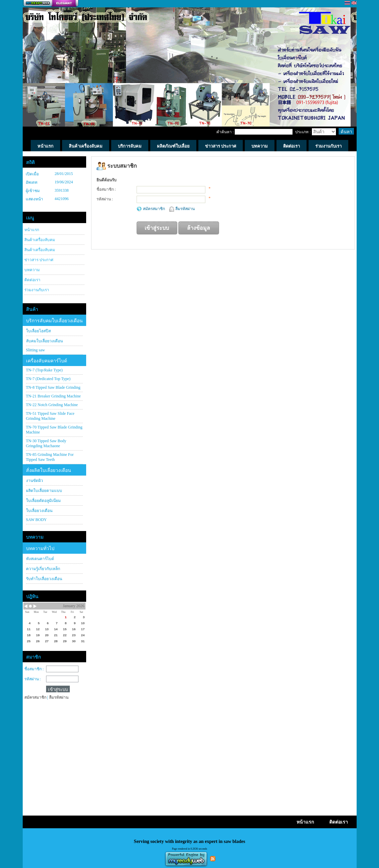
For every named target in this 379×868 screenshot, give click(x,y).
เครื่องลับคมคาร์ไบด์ (47, 361)
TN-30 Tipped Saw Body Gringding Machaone (46, 443)
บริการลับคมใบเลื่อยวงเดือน (54, 321)
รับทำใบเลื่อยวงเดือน (44, 579)
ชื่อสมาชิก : (34, 669)
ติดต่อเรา (32, 280)
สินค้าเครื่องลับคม (40, 240)
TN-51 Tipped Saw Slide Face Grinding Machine (50, 416)
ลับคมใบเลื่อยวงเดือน (44, 341)
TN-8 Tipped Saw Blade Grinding (53, 387)
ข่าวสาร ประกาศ (39, 260)
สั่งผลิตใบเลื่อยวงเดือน (49, 470)
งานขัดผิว (35, 481)
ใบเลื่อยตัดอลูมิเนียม (43, 501)
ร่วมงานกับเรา (37, 290)
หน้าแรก (32, 230)
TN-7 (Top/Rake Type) (44, 370)
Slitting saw (36, 350)
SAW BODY (37, 520)
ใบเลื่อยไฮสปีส (38, 331)
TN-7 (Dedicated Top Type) (48, 379)
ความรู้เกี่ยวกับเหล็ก (43, 569)
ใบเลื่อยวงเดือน (39, 511)
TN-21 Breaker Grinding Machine (53, 396)
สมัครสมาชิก (154, 209)
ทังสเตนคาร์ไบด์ (40, 559)
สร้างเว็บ (51, 4)
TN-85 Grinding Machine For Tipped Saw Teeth (50, 457)
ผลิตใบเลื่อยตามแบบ (44, 491)
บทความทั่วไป (40, 549)
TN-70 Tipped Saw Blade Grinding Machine (54, 430)
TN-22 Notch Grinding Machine (52, 405)
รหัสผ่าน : (33, 679)
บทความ (32, 270)
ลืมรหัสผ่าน (185, 209)
